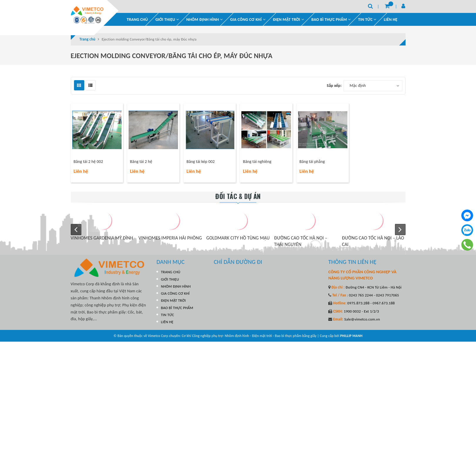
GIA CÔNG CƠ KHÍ (248, 20)
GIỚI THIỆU (167, 20)
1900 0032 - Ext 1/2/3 (361, 311)
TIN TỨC (168, 315)
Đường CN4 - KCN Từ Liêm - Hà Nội (373, 287)
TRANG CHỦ (137, 20)
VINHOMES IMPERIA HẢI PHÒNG (170, 238)
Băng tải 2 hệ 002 (88, 162)
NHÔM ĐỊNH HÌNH (205, 20)
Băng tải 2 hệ (141, 162)
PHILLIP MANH (351, 336)
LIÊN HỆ (391, 20)
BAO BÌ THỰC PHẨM (331, 20)
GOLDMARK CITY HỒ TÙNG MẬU (238, 238)
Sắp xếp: (334, 86)
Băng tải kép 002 (201, 162)
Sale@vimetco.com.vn (362, 319)
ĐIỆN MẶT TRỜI (288, 20)
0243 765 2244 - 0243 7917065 (374, 295)
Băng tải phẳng (312, 162)
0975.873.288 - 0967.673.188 (371, 303)
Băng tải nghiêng (257, 162)
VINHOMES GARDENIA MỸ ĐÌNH (102, 238)
